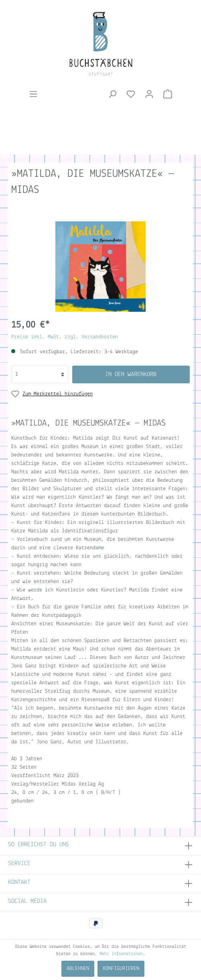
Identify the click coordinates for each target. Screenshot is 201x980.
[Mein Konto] (149, 94)
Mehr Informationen (121, 954)
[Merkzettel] (131, 94)
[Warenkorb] (168, 94)
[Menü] (33, 94)
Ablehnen (78, 969)
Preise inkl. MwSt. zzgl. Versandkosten (65, 337)
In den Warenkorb (131, 374)
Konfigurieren (121, 969)
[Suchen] (112, 94)
